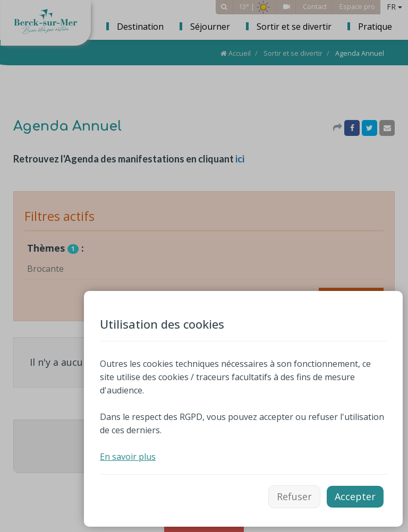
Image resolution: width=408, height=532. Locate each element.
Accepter (355, 496)
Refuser (294, 496)
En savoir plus (128, 457)
